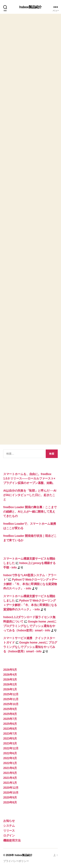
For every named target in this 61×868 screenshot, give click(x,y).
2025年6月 (10, 724)
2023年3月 (10, 743)
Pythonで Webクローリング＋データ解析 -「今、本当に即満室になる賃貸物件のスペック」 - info (30, 584)
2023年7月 (10, 734)
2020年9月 (10, 798)
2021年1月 (10, 783)
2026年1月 (10, 689)
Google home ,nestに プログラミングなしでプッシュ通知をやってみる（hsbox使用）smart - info (30, 626)
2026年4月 (10, 675)
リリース (9, 831)
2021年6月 (10, 768)
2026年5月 (10, 670)
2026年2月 (10, 684)
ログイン (9, 836)
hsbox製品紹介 (31, 7)
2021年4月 (10, 778)
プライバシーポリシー (16, 861)
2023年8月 (10, 729)
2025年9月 (10, 709)
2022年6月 (10, 753)
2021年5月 (10, 773)
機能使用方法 (12, 840)
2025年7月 (10, 719)
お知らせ (9, 821)
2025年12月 (11, 694)
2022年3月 (10, 758)
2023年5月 (10, 739)
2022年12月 (11, 748)
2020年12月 (11, 788)
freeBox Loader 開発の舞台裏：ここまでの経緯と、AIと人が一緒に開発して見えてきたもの (30, 512)
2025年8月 (10, 714)
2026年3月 (10, 680)
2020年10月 (11, 793)
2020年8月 (10, 802)
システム (9, 826)
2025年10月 (11, 704)
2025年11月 (11, 699)
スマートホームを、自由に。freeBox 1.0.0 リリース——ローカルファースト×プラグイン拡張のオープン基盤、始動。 (29, 478)
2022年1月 (10, 763)
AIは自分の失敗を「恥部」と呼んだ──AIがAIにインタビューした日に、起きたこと (30, 495)
